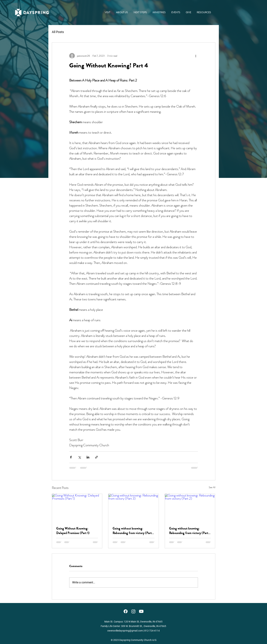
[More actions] (196, 56)
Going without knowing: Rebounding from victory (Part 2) (189, 531)
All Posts (58, 32)
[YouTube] (141, 611)
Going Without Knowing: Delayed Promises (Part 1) (73, 531)
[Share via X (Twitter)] (79, 457)
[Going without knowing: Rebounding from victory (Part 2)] (190, 508)
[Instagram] (133, 611)
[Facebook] (126, 611)
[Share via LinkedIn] (88, 457)
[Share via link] (96, 457)
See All (212, 487)
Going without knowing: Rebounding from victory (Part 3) (132, 531)
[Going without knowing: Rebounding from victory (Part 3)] (133, 508)
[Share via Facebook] (71, 457)
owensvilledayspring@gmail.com (125, 631)
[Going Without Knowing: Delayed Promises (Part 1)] (77, 508)
